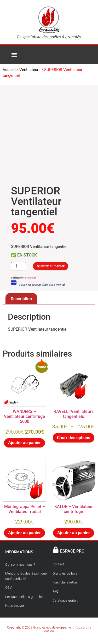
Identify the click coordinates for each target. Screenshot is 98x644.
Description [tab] (21, 299)
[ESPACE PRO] (56, 550)
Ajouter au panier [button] (24, 443)
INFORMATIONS (19, 552)
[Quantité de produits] (19, 266)
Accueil (9, 70)
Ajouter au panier (51, 266)
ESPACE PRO (72, 551)
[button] (14, 55)
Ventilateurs (30, 70)
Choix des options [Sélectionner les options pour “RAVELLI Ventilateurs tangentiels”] (74, 438)
